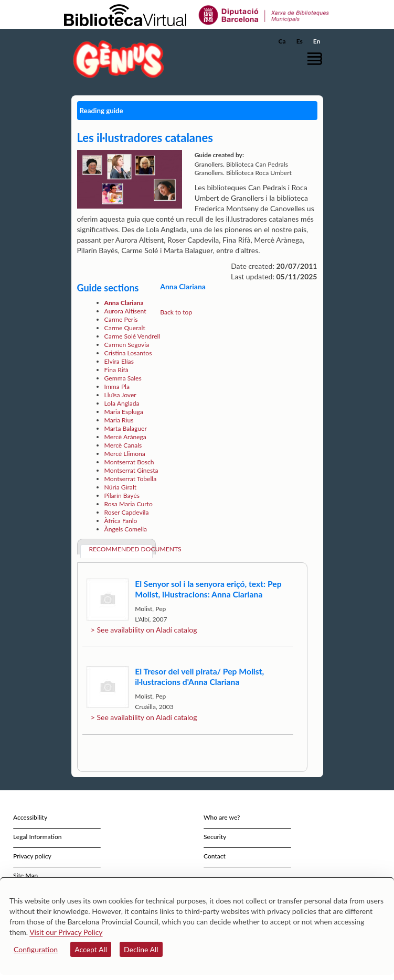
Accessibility (30, 817)
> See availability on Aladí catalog (144, 630)
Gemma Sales (123, 378)
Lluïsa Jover (120, 395)
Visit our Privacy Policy (66, 932)
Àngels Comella (126, 529)
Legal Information (38, 837)
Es (300, 41)
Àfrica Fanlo (121, 521)
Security (215, 837)
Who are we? (222, 817)
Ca (282, 41)
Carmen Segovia (127, 345)
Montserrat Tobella (131, 479)
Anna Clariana (124, 303)
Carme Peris (121, 319)
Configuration (36, 949)
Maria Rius (119, 420)
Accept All (91, 949)
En (317, 41)
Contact (215, 856)
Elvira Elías (119, 361)
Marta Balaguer (126, 428)
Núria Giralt (120, 487)
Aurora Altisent (125, 311)
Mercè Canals (123, 445)
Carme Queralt (125, 328)
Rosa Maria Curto (129, 504)
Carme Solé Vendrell (132, 336)
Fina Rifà (116, 370)
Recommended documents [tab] (121, 549)
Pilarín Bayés (122, 496)
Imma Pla (117, 386)
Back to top (176, 312)
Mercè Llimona (125, 454)
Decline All (141, 949)
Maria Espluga (124, 412)
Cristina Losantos (128, 353)
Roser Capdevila (127, 512)
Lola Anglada (122, 403)
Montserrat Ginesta (131, 470)
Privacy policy (32, 856)
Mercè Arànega (125, 437)
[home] (116, 59)
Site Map (25, 875)
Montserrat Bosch (129, 462)
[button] (317, 58)
